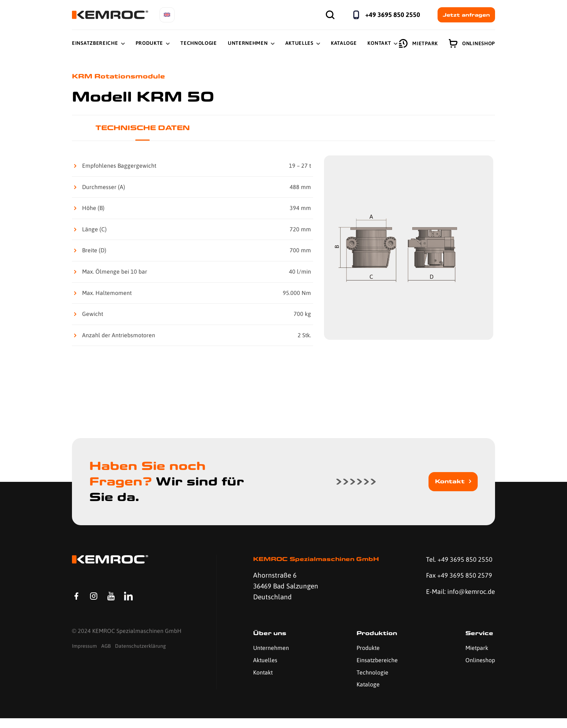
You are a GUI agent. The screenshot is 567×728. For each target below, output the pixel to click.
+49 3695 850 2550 (393, 15)
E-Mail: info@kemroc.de (448, 599)
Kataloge (344, 43)
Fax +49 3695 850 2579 (457, 577)
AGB (106, 658)
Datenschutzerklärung (140, 658)
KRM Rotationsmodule (121, 76)
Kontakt (379, 43)
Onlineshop (472, 43)
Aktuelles (299, 43)
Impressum (84, 658)
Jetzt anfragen (466, 15)
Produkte (150, 43)
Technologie (199, 43)
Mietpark (418, 43)
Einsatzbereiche (95, 43)
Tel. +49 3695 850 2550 (457, 561)
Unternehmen (248, 43)
